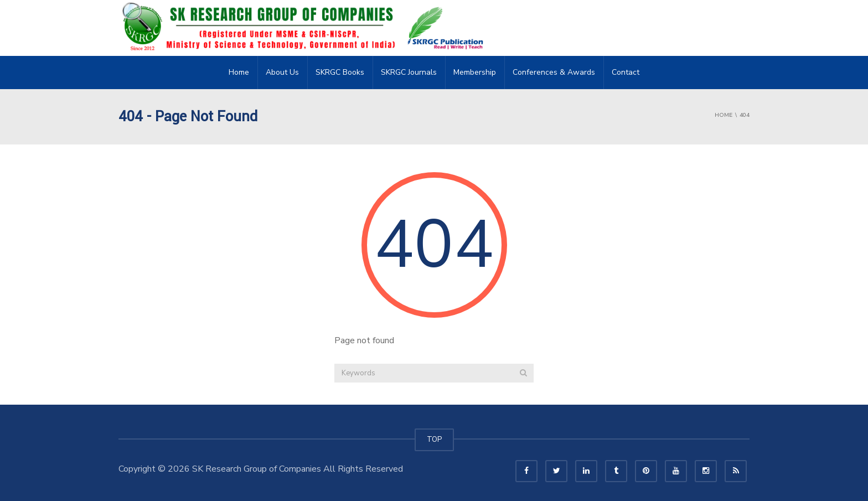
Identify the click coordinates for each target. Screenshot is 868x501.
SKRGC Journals (409, 72)
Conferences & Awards (554, 72)
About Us (282, 72)
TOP (434, 440)
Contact (626, 72)
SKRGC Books (340, 72)
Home (239, 72)
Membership (475, 72)
